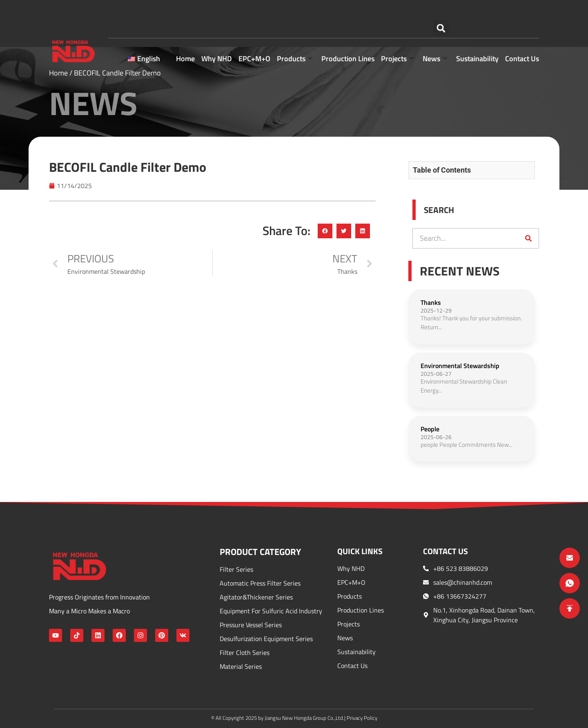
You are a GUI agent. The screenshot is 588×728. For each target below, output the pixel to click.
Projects (397, 34)
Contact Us (522, 34)
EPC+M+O (254, 34)
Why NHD (217, 34)
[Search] (528, 238)
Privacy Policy (362, 718)
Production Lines (348, 34)
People (430, 429)
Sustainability (477, 34)
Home (185, 34)
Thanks (431, 302)
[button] (441, 10)
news (435, 34)
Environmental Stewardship (460, 366)
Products (295, 34)
